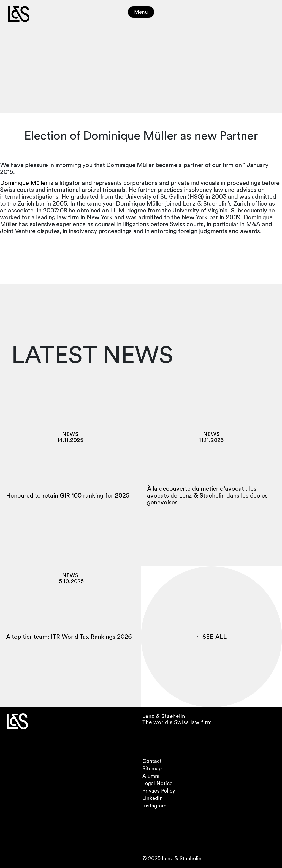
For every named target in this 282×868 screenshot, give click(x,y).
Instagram (154, 806)
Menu (141, 12)
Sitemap (152, 769)
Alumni (151, 776)
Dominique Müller (24, 183)
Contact (152, 761)
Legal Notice (157, 783)
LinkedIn (153, 798)
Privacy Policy (159, 791)
